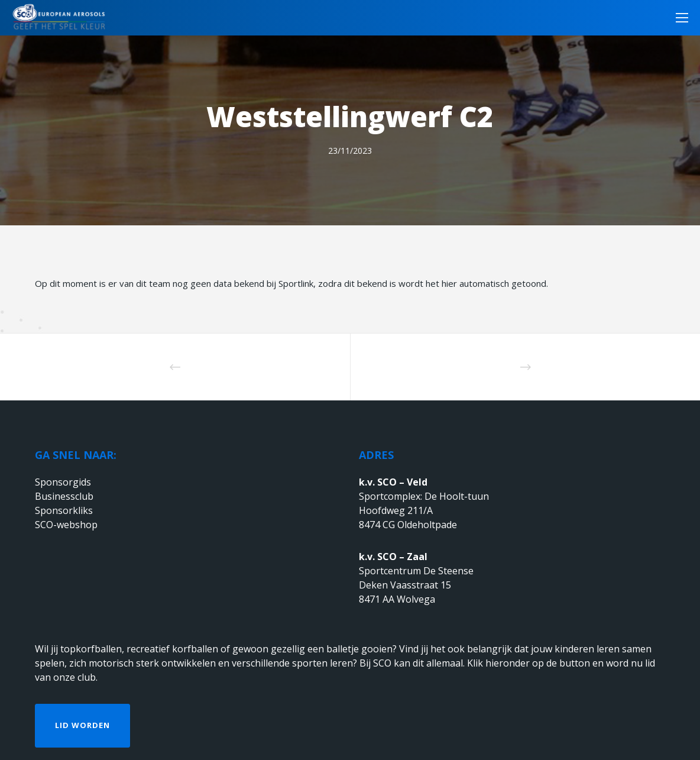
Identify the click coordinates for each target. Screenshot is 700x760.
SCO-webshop (66, 525)
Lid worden (82, 725)
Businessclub (64, 496)
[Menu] (678, 18)
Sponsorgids (63, 482)
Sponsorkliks (64, 510)
